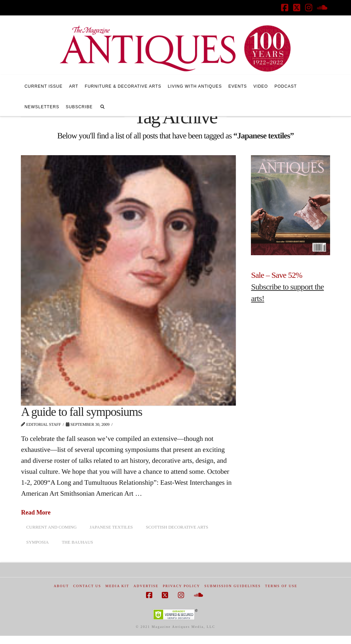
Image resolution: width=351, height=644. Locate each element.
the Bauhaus (77, 542)
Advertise (146, 586)
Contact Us (87, 586)
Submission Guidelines (233, 586)
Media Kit (117, 586)
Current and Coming (51, 527)
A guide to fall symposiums (81, 412)
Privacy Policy (181, 586)
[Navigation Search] (102, 106)
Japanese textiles (111, 527)
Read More (36, 512)
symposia (37, 542)
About (61, 586)
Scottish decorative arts (177, 527)
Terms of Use (281, 586)
